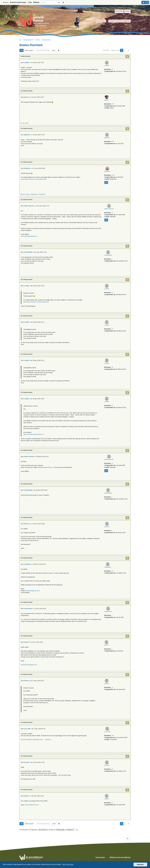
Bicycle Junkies (25, 194)
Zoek (54, 50)
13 (112, 692)
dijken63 (109, 143)
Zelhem (109, 688)
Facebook (42, 194)
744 (113, 740)
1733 (113, 180)
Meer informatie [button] (68, 864)
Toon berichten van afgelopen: (34, 830)
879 (113, 105)
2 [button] (125, 50)
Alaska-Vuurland (31, 45)
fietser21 (109, 532)
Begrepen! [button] (140, 864)
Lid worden (119, 11)
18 (112, 74)
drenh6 (109, 650)
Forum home (101, 21)
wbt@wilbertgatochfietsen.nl (46, 467)
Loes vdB (109, 737)
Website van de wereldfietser (120, 21)
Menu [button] (6, 2)
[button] (129, 50)
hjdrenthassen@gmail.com (29, 665)
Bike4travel (34, 194)
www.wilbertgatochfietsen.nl (29, 236)
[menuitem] (19, 2)
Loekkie (109, 70)
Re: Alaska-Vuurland (27, 91)
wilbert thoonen (109, 214)
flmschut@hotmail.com (32, 805)
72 (112, 218)
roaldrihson (109, 572)
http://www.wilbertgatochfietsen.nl (33, 434)
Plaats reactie (26, 50)
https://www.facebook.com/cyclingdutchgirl (34, 179)
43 (112, 774)
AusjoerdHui (109, 616)
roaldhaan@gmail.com (32, 591)
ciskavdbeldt (109, 260)
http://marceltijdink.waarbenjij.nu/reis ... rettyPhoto (36, 740)
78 (112, 576)
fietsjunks (109, 176)
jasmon (107, 101)
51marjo (109, 770)
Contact (127, 11)
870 (113, 146)
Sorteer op (57, 830)
